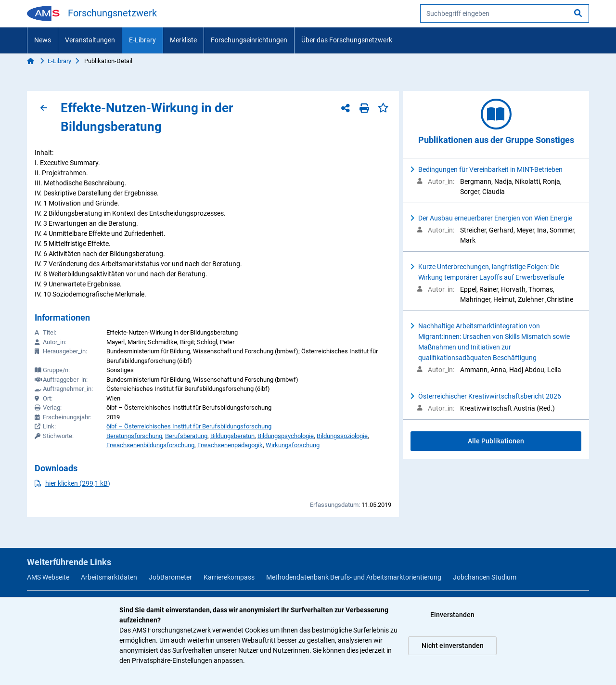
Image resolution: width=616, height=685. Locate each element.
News (43, 40)
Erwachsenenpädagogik (230, 445)
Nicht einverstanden (453, 646)
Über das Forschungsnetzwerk (347, 40)
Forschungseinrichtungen (249, 40)
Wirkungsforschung (293, 445)
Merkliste (183, 40)
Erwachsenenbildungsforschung (150, 445)
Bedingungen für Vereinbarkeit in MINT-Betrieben (490, 169)
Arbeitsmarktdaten (109, 577)
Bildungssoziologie (342, 436)
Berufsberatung (186, 436)
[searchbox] (505, 13)
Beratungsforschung (134, 436)
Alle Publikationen (496, 441)
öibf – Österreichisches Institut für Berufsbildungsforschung (189, 426)
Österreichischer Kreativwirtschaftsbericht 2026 (490, 396)
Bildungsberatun (232, 436)
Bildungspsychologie (286, 436)
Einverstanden (452, 615)
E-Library (142, 40)
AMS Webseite (48, 577)
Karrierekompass (229, 577)
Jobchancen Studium (485, 577)
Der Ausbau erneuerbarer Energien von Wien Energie (495, 218)
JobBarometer (170, 577)
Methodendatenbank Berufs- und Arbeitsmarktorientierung (354, 577)
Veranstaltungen (90, 40)
